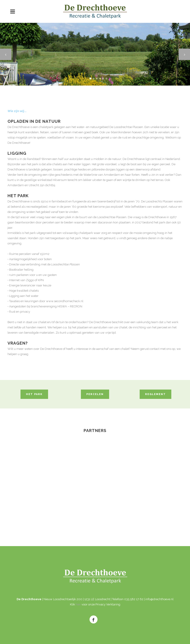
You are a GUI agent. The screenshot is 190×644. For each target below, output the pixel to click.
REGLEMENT (155, 394)
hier (78, 604)
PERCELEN (95, 394)
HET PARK (34, 394)
